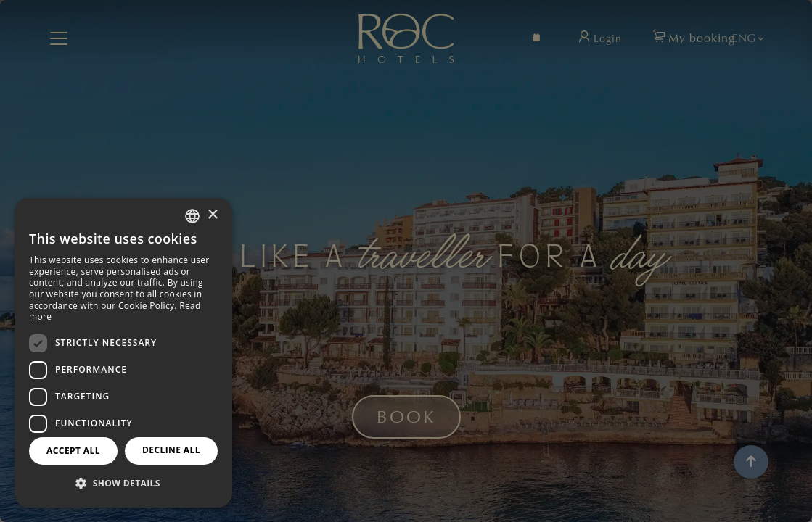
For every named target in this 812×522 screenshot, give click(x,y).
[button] (123, 484)
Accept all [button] (73, 451)
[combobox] (192, 216)
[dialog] (123, 353)
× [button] (212, 215)
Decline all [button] (171, 450)
